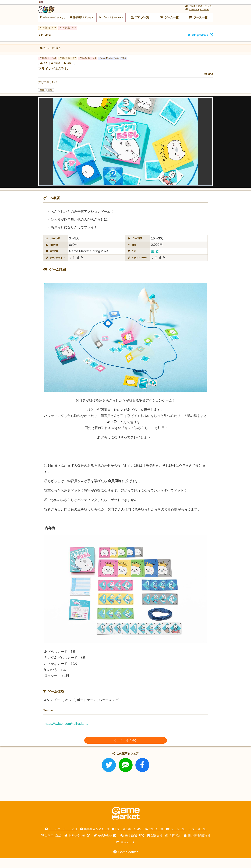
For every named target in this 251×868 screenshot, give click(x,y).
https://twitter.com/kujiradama (66, 733)
